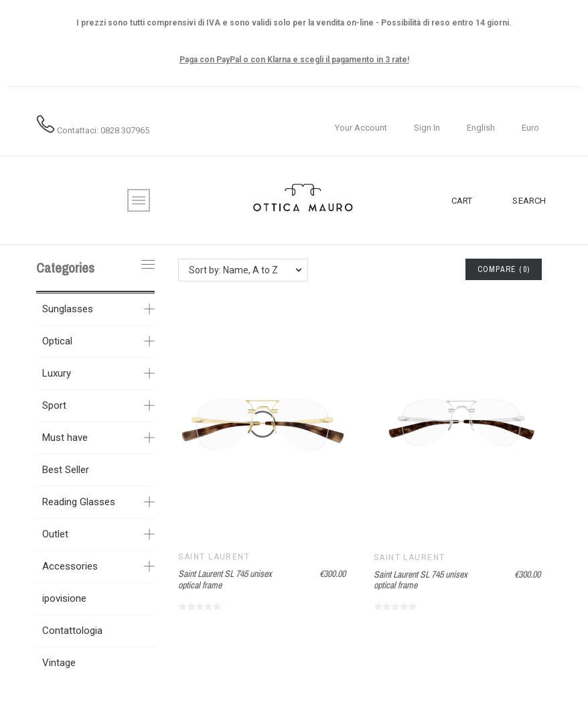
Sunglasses (68, 309)
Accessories (70, 566)
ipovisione (64, 598)
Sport (54, 405)
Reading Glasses (79, 502)
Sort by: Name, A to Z (233, 270)
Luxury (57, 373)
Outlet (55, 534)
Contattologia (72, 631)
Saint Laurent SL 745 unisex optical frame (225, 579)
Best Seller (66, 470)
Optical (57, 341)
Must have (65, 438)
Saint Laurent (214, 557)
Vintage (59, 663)
